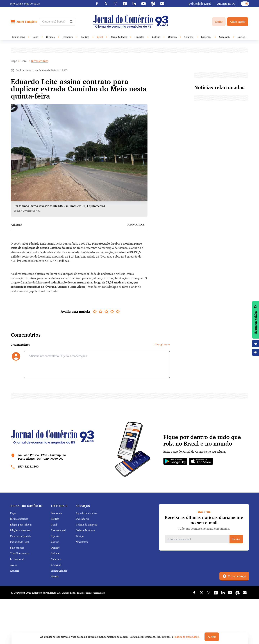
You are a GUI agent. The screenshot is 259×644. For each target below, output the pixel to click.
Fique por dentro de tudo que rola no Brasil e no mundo (202, 440)
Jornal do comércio (26, 506)
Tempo (80, 536)
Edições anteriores (20, 530)
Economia (68, 37)
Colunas (189, 37)
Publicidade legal (20, 542)
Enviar (236, 539)
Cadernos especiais (21, 536)
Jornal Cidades (119, 37)
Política (85, 37)
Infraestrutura (40, 61)
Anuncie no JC (226, 4)
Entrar (219, 22)
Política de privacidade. (187, 637)
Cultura (156, 37)
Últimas (50, 37)
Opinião (172, 37)
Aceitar (212, 637)
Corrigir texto (162, 344)
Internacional (58, 530)
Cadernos (206, 37)
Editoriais (59, 506)
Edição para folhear (21, 525)
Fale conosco (17, 548)
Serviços (83, 506)
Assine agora (238, 22)
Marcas (55, 576)
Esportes (139, 37)
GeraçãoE (224, 37)
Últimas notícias (19, 519)
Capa (36, 37)
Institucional (17, 559)
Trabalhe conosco (20, 553)
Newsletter (82, 542)
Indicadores (82, 519)
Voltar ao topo (234, 576)
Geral (100, 37)
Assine (14, 565)
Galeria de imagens (87, 525)
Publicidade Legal (200, 4)
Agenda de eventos (86, 513)
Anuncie (15, 571)
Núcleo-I (242, 37)
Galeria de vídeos (86, 530)
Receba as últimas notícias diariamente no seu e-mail (204, 520)
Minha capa (19, 37)
